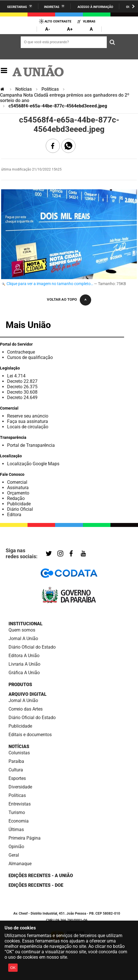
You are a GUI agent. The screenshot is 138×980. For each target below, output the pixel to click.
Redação (16, 498)
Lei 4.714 (16, 376)
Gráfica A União (24, 673)
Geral (14, 855)
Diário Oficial (20, 509)
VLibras (89, 21)
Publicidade (19, 504)
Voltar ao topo (62, 299)
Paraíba (16, 761)
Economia (19, 821)
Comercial (17, 482)
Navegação (4, 71)
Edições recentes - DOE (36, 885)
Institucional (26, 624)
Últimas (16, 830)
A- (48, 29)
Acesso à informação (95, 7)
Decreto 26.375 (22, 387)
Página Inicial (3, 89)
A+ (70, 29)
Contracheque (21, 352)
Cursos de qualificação (30, 357)
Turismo (17, 812)
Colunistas (19, 753)
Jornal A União (23, 639)
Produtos (20, 685)
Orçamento (18, 493)
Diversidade (20, 787)
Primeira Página (25, 838)
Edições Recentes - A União (41, 876)
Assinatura (18, 488)
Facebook (71, 554)
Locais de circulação (28, 427)
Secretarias (17, 7)
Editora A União (24, 656)
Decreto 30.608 (22, 392)
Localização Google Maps (33, 464)
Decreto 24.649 (22, 397)
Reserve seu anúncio (28, 416)
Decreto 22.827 (22, 381)
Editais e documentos (30, 735)
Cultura (16, 770)
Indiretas (52, 7)
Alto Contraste (58, 21)
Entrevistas (20, 804)
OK (13, 968)
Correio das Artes (26, 709)
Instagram (60, 554)
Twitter (49, 554)
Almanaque (20, 864)
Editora (14, 515)
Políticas (50, 89)
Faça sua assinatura (28, 421)
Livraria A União (24, 664)
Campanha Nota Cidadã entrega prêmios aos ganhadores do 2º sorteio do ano (65, 98)
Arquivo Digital (28, 694)
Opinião (16, 847)
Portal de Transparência (31, 445)
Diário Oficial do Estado (32, 647)
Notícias (24, 89)
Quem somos (22, 630)
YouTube (83, 554)
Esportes (17, 778)
